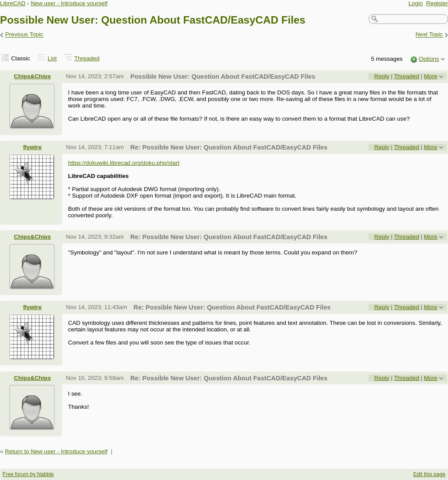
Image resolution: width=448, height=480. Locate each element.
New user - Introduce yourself (69, 3)
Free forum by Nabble (28, 474)
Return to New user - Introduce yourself (56, 451)
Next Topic (429, 35)
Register (437, 3)
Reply (381, 76)
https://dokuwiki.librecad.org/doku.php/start (124, 163)
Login (416, 3)
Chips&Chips (32, 76)
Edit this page (429, 474)
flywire (33, 147)
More (431, 76)
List (52, 58)
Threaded (87, 58)
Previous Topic (24, 35)
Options (429, 59)
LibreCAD (13, 3)
